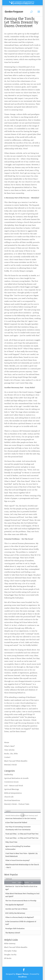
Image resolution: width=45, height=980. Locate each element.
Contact (7, 757)
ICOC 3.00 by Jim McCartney (15, 913)
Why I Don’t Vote (11, 842)
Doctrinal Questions (12, 800)
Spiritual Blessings (12, 789)
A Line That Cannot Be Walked (16, 822)
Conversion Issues (11, 782)
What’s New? (9, 746)
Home (7, 742)
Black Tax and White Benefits (16, 761)
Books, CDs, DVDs (11, 754)
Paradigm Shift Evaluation (15, 928)
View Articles (9, 750)
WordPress (22, 977)
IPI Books (8, 958)
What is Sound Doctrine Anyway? (18, 860)
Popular (9, 879)
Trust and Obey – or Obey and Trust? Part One (22, 838)
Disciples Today (10, 951)
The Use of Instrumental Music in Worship (21, 901)
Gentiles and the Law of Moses (16, 909)
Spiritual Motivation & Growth (16, 778)
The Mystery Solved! (13, 933)
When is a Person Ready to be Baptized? (20, 917)
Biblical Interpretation (13, 793)
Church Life (9, 797)
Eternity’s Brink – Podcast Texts (17, 804)
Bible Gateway (10, 943)
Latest (8, 811)
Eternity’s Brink (10, 765)
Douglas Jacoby (10, 954)
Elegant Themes (22, 974)
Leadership (9, 774)
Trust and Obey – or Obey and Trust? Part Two (22, 834)
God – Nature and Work (14, 785)
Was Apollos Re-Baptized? (15, 905)
